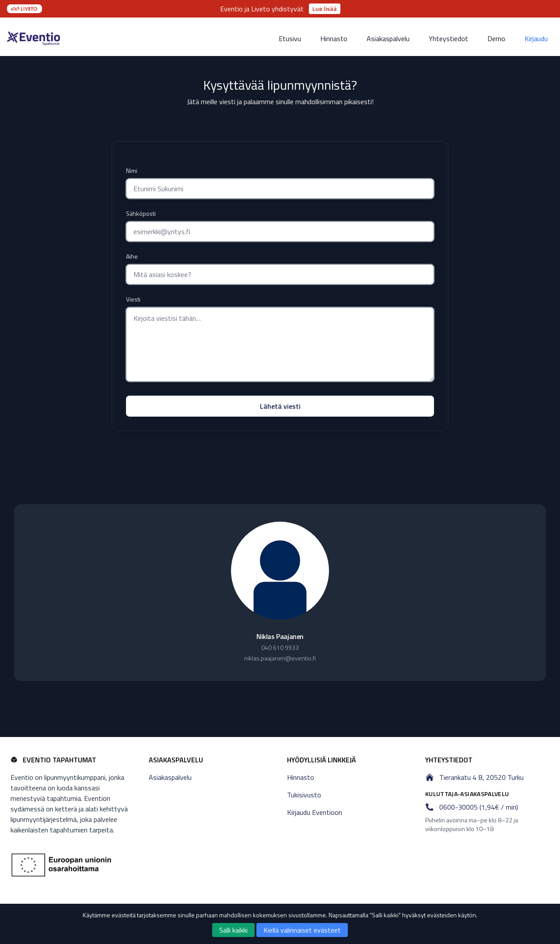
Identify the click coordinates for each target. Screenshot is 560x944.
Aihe (132, 256)
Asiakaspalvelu (388, 39)
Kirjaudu (536, 39)
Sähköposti (141, 214)
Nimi (132, 171)
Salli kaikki (233, 930)
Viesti (133, 299)
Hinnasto (334, 39)
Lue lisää (325, 9)
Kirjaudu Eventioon (315, 812)
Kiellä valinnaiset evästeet (302, 930)
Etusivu (290, 39)
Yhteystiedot (448, 39)
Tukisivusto (304, 795)
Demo (496, 39)
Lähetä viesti (280, 406)
